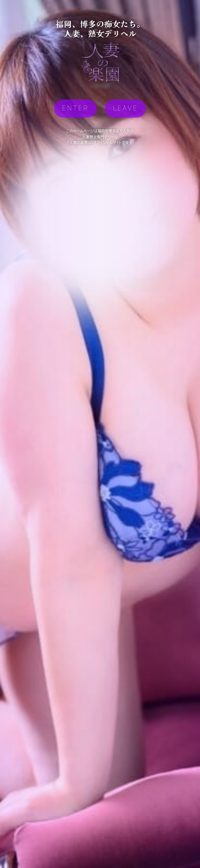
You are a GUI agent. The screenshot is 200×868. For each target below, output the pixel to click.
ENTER (75, 108)
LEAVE (125, 108)
